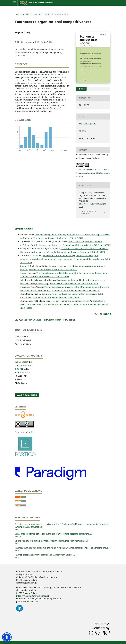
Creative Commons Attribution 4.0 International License (93, 173)
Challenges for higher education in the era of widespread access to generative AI (53, 534)
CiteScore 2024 (22, 365)
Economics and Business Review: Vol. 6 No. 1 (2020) (74, 283)
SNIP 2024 (20, 372)
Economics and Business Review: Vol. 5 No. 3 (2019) (76, 290)
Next (106, 314)
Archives (27, 14)
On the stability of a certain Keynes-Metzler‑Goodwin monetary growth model (52, 541)
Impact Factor (21, 362)
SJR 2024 (19, 369)
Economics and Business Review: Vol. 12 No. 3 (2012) (58, 238)
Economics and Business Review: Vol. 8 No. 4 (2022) (87, 245)
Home (18, 14)
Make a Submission (27, 395)
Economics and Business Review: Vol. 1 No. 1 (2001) (45, 276)
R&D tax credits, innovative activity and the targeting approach (45, 555)
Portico (31, 432)
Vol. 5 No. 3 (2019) (42, 14)
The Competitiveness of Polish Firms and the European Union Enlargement (72, 273)
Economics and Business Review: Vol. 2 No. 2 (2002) (57, 297)
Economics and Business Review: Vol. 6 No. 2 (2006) (81, 252)
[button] (7, 637)
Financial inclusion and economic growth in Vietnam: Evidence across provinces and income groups (62, 548)
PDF (82, 89)
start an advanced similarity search (44, 320)
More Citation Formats (88, 212)
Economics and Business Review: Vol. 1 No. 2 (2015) (53, 269)
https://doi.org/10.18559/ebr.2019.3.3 (37, 42)
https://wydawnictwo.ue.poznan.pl (32, 596)
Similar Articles (24, 229)
